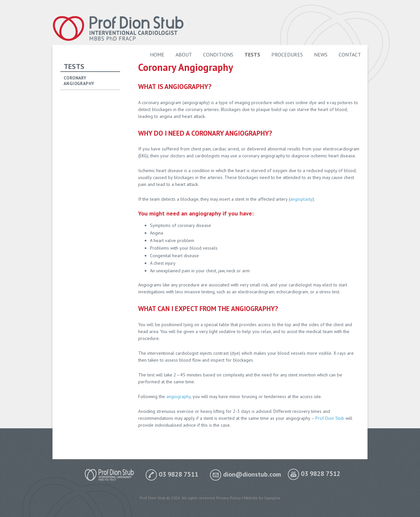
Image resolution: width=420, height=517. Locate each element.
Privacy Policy (229, 498)
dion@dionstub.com (245, 474)
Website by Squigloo (262, 498)
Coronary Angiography (79, 81)
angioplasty (301, 199)
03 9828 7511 (172, 474)
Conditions (218, 55)
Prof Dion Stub (330, 418)
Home (157, 55)
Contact (350, 55)
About (184, 55)
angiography (178, 396)
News (321, 55)
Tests (252, 55)
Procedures (287, 55)
